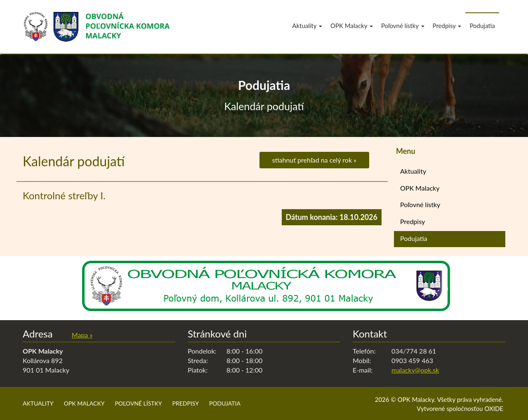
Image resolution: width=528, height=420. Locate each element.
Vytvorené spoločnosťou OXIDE (460, 408)
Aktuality (307, 26)
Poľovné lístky (403, 26)
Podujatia (482, 26)
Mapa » (82, 335)
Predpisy (447, 26)
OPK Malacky (352, 26)
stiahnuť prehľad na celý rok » (314, 160)
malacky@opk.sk (415, 370)
